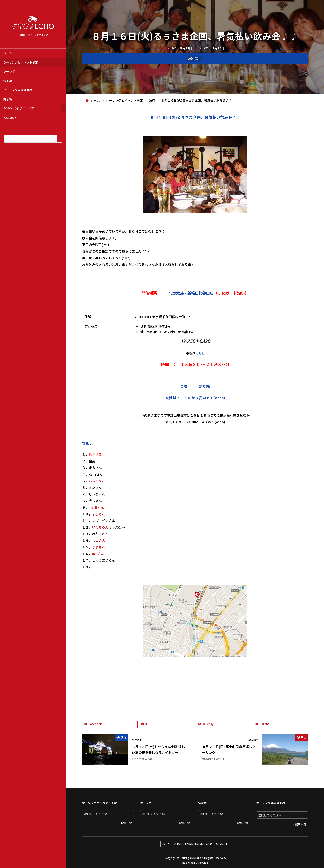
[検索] (59, 139)
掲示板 (8, 99)
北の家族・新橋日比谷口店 (191, 293)
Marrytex (203, 862)
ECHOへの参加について (19, 108)
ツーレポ (9, 71)
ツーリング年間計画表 (18, 90)
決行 (198, 58)
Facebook (10, 117)
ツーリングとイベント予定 (21, 62)
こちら (200, 353)
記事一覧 (126, 823)
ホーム (8, 53)
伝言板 (8, 81)
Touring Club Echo (191, 857)
